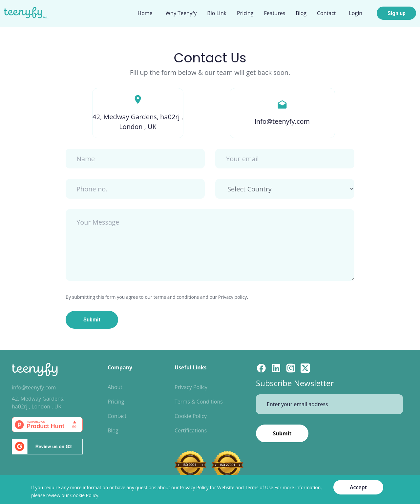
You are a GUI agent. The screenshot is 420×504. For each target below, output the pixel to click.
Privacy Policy (191, 387)
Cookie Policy (191, 416)
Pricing (116, 402)
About (115, 387)
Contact (117, 416)
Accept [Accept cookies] (358, 487)
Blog (113, 430)
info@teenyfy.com (34, 387)
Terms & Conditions (199, 402)
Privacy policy (233, 297)
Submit (92, 320)
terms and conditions (176, 297)
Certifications (191, 430)
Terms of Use (259, 487)
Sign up (397, 13)
